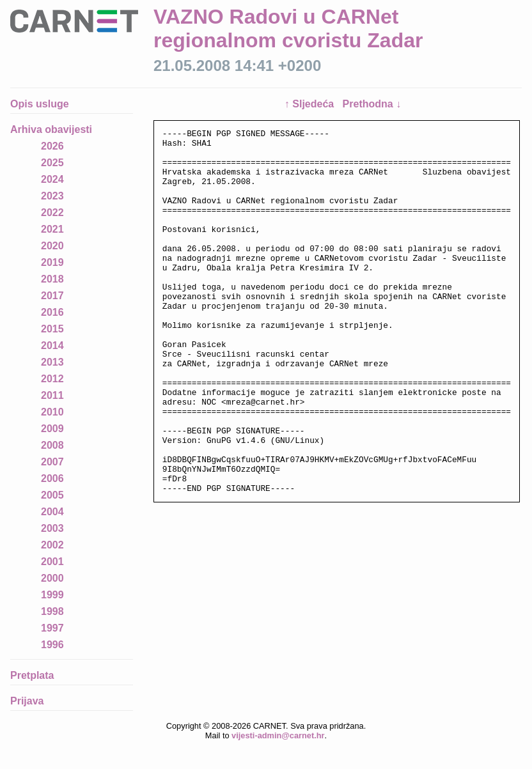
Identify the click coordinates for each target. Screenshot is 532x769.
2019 (52, 262)
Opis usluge (40, 104)
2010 (52, 412)
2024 (52, 179)
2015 (52, 329)
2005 (52, 495)
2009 (52, 429)
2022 (52, 213)
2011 (52, 395)
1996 (52, 645)
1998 (52, 611)
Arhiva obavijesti (51, 129)
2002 (52, 545)
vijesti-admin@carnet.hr (278, 735)
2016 (52, 312)
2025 (52, 163)
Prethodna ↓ (372, 104)
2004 (52, 512)
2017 (52, 296)
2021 (52, 229)
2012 (52, 379)
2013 (52, 362)
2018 (52, 279)
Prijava (27, 701)
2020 (52, 246)
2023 (52, 196)
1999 (52, 595)
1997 (52, 628)
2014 (52, 346)
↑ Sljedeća (311, 104)
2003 (52, 528)
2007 (52, 462)
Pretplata (32, 675)
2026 (52, 146)
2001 (52, 562)
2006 (52, 478)
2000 (52, 578)
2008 (52, 445)
